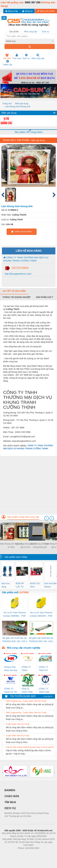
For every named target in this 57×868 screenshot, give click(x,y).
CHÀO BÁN (12, 796)
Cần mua (17, 57)
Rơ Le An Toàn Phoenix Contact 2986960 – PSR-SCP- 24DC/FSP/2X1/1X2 (15, 614)
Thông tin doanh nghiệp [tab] (16, 297)
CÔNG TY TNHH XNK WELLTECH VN (44, 691)
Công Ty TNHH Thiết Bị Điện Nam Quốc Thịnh (27, 691)
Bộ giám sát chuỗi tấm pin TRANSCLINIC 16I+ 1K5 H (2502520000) (15, 640)
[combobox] (30, 41)
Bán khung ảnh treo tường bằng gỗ (40, 545)
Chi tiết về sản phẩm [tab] (14, 291)
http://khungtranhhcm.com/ (18, 274)
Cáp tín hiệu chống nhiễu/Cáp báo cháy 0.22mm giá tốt (30, 747)
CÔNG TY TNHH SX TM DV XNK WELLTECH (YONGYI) (10, 691)
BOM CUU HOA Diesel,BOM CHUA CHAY (36, 585)
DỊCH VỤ (10, 808)
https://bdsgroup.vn (25, 853)
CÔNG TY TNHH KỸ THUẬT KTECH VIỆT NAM (45, 669)
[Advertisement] (28, 484)
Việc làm (7, 57)
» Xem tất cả (47, 696)
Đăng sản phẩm (46, 11)
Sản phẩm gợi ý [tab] (44, 297)
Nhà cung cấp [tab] (30, 32)
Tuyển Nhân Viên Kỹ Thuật (17, 724)
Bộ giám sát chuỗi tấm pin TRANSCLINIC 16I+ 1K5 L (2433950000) (41, 640)
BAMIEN (10, 790)
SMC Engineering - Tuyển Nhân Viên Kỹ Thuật (26, 701)
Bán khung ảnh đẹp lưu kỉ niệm (11, 545)
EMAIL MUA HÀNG (22, 232)
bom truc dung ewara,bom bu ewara (7, 585)
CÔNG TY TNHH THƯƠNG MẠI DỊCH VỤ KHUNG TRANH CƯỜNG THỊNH (26, 259)
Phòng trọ (9, 853)
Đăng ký (27, 11)
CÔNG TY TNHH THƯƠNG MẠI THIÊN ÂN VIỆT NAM (28, 669)
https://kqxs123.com (43, 853)
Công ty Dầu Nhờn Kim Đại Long (11, 669)
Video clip (7, 63)
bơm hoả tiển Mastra (50, 585)
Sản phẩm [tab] (14, 32)
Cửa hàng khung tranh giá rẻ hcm (25, 545)
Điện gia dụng (22, 103)
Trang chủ (7, 103)
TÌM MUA (10, 802)
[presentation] (46, 518)
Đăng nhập (12, 11)
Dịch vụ (26, 57)
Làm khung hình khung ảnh (18, 106)
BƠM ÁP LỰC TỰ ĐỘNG (20, 585)
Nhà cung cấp (38, 57)
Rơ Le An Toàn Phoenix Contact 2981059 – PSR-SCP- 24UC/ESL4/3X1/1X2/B (41, 614)
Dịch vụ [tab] (46, 32)
